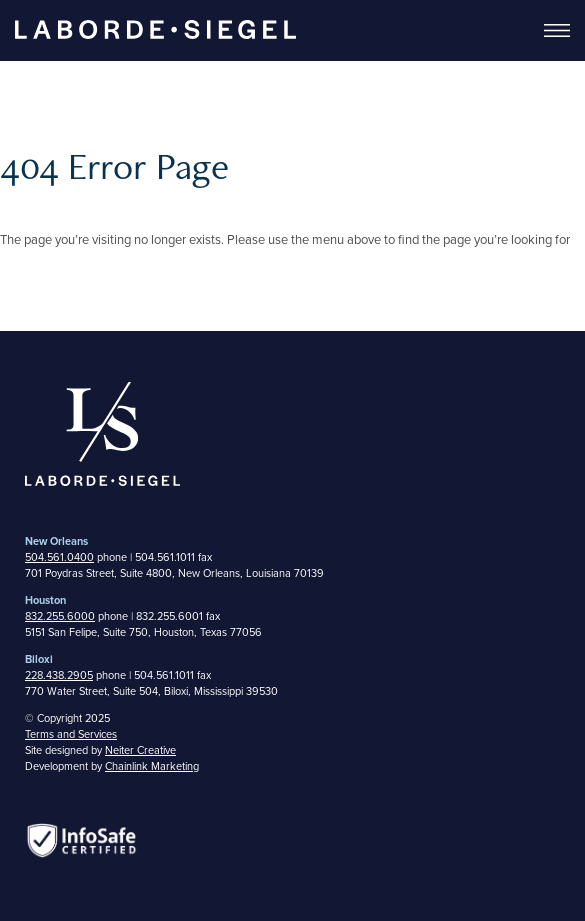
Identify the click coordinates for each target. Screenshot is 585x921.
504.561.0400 (59, 557)
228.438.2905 (59, 675)
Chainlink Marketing (152, 766)
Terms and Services (71, 734)
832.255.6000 (60, 616)
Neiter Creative (140, 750)
